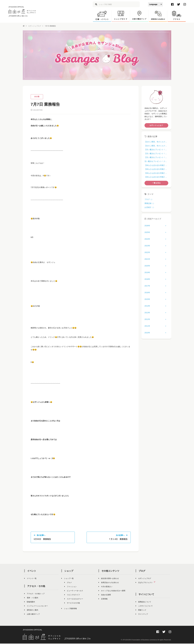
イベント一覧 (30, 579)
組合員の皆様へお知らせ (109, 579)
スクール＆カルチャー (74, 599)
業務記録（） (150, 203)
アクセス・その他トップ (34, 594)
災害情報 (103, 599)
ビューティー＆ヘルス (74, 591)
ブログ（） (149, 199)
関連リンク (141, 611)
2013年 (147, 312)
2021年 (147, 259)
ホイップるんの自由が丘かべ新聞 (112, 591)
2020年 (147, 266)
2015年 (147, 299)
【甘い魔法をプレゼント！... (156, 149)
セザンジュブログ (34, 26)
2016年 (147, 292)
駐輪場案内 (30, 602)
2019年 (147, 272)
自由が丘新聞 (105, 595)
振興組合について (143, 602)
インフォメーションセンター (36, 607)
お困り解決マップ (32, 615)
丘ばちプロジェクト (146, 583)
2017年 (147, 286)
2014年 (147, 306)
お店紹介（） (150, 207)
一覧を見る (156, 183)
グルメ (68, 583)
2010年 (147, 333)
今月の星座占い (105, 587)
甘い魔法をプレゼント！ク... (156, 161)
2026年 (147, 225)
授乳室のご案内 (31, 611)
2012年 (147, 319)
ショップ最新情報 (69, 609)
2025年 (147, 232)
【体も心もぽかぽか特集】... (156, 165)
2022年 (147, 252)
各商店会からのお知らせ (109, 583)
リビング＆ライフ (72, 595)
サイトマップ (142, 615)
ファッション (70, 587)
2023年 (147, 246)
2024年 (147, 239)
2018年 (147, 279)
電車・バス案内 (31, 598)
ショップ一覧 (67, 579)
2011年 (147, 326)
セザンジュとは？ (156, 125)
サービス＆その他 (72, 604)
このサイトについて (144, 607)
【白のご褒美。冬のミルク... (156, 142)
